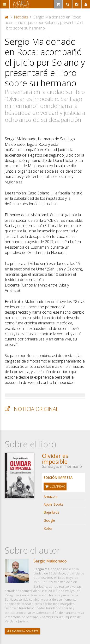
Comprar (55, 486)
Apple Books (54, 504)
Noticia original (36, 409)
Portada (7, 17)
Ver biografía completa (22, 631)
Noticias (21, 17)
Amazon (50, 496)
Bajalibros (51, 512)
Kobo (48, 528)
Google (49, 520)
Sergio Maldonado (50, 561)
